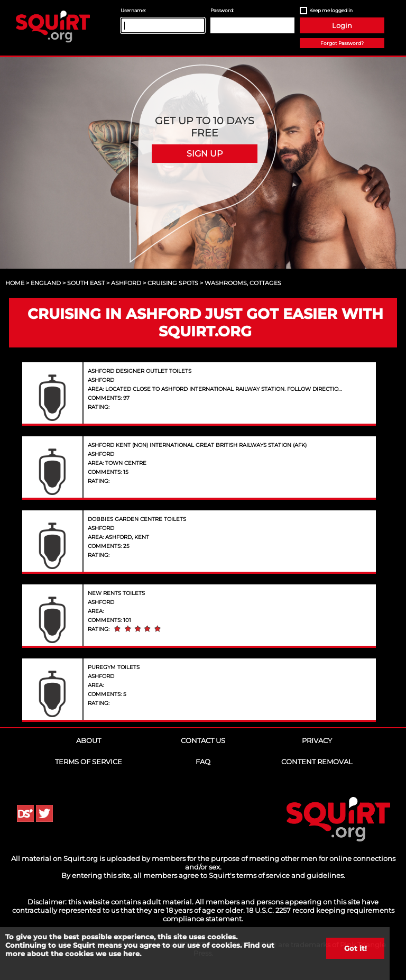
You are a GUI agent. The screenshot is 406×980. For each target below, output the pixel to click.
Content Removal (317, 762)
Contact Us (203, 740)
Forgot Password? (342, 43)
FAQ (203, 762)
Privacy (317, 740)
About (89, 740)
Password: (222, 10)
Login (342, 25)
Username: (133, 10)
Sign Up (205, 154)
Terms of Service (89, 762)
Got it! (356, 948)
